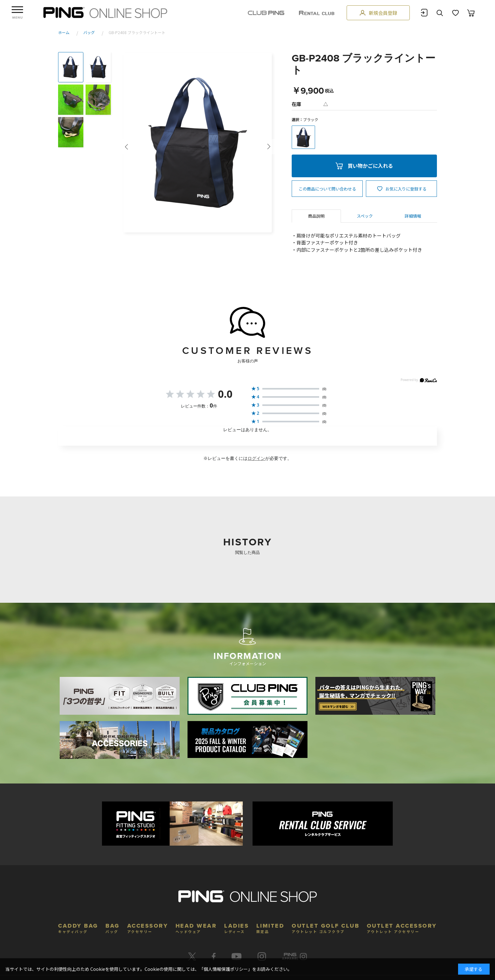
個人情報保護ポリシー (226, 969)
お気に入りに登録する (406, 189)
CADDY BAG (78, 927)
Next (269, 147)
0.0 (225, 394)
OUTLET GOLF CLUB (325, 927)
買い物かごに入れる (370, 166)
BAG (113, 927)
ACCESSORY (148, 927)
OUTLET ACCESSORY (402, 927)
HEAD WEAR (196, 927)
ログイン (256, 458)
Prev (126, 147)
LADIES (236, 927)
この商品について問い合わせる (327, 189)
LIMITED (270, 927)
